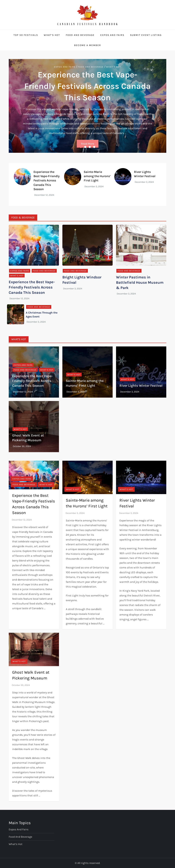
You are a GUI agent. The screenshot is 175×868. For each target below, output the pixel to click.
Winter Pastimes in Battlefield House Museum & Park (140, 283)
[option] (87, 106)
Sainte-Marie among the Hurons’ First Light (97, 176)
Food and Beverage (80, 35)
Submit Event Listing (146, 35)
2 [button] (85, 147)
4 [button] (94, 147)
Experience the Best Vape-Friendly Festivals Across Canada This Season (87, 86)
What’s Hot (52, 35)
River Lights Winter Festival (141, 386)
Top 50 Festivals (26, 35)
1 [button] (81, 147)
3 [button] (90, 147)
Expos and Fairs (112, 35)
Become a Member (88, 45)
